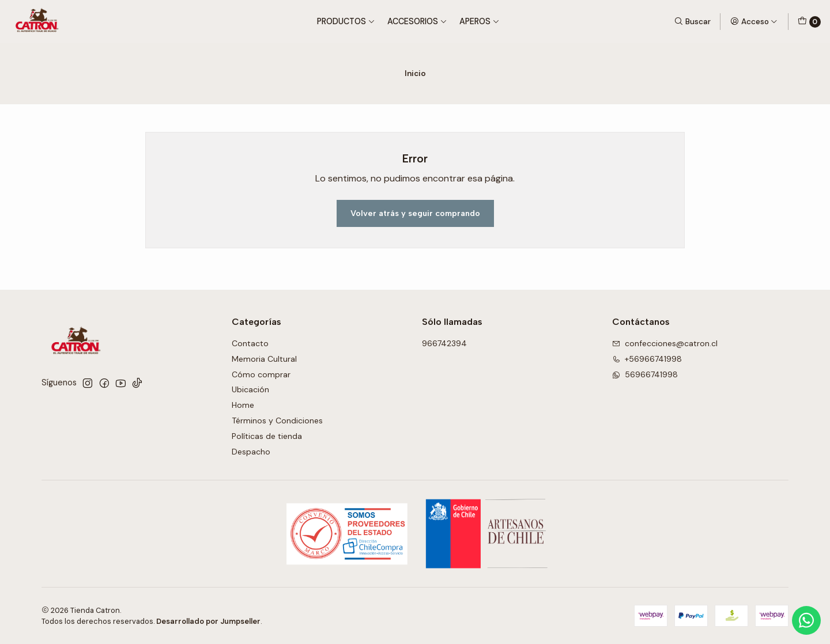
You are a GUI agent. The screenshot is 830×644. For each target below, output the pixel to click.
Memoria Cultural (264, 359)
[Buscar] (692, 21)
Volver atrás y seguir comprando (415, 213)
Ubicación (250, 389)
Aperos (480, 21)
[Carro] (809, 22)
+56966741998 (647, 359)
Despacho (251, 452)
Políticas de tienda (267, 436)
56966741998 (645, 374)
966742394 (444, 343)
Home (243, 405)
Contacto (250, 343)
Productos (346, 21)
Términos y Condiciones (277, 421)
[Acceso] (754, 21)
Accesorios (417, 21)
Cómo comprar (261, 374)
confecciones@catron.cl (665, 343)
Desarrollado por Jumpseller (208, 621)
